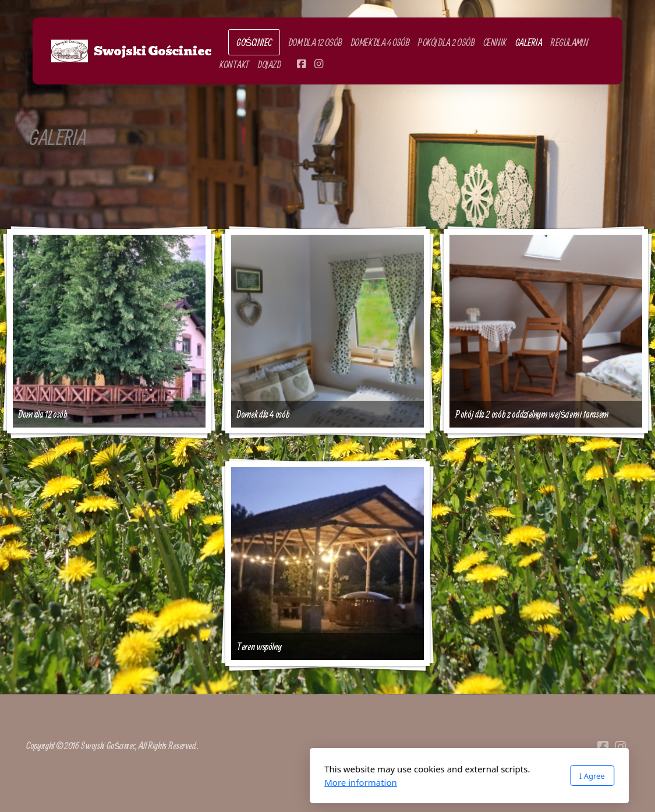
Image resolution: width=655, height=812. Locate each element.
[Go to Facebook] (301, 64)
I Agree (450, 776)
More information (219, 782)
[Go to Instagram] (318, 64)
